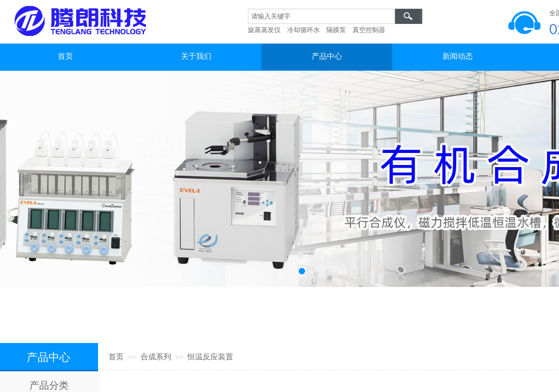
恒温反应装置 (210, 357)
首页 (116, 357)
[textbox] (321, 16)
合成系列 (156, 357)
